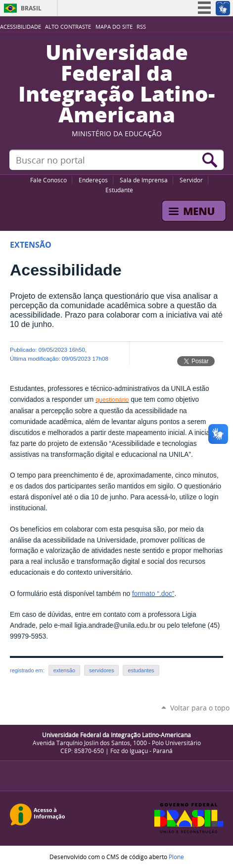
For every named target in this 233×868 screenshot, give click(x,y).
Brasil (31, 8)
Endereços (93, 180)
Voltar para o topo (200, 708)
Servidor (191, 180)
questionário (112, 400)
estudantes (141, 670)
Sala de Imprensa (144, 180)
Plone (176, 857)
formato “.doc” (153, 594)
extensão (64, 670)
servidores (101, 670)
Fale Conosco (48, 180)
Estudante (119, 190)
